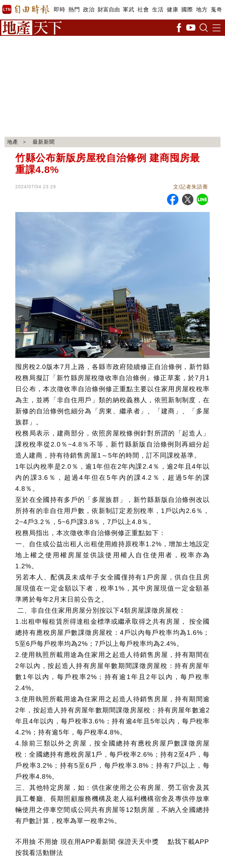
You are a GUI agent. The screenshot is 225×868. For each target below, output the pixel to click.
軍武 (128, 10)
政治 (89, 10)
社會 (143, 10)
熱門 (74, 10)
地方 (202, 10)
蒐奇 (216, 10)
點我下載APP (188, 842)
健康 (172, 10)
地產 (13, 142)
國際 (187, 10)
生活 (158, 10)
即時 (59, 10)
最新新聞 (44, 142)
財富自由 (109, 10)
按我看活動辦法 (39, 853)
